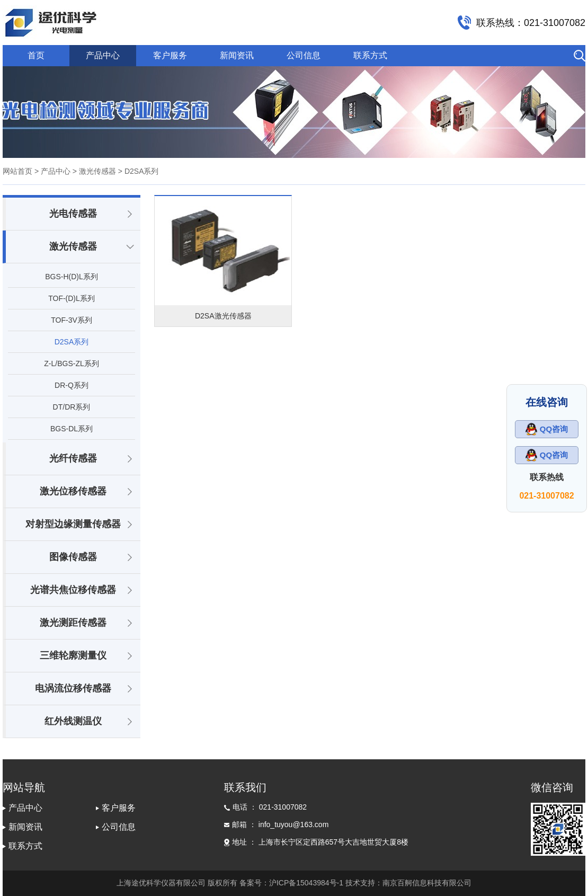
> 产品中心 (52, 171)
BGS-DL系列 (72, 429)
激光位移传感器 (73, 491)
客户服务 (170, 55)
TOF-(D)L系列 (72, 298)
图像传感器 (73, 557)
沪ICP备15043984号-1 (306, 883)
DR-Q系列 (72, 385)
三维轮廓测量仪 (73, 655)
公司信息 (304, 55)
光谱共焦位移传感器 (73, 590)
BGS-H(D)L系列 (72, 277)
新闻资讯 (237, 55)
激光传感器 (73, 246)
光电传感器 (73, 214)
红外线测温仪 (73, 721)
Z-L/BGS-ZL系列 (71, 363)
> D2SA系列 (137, 171)
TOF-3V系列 (72, 320)
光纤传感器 (73, 458)
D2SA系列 (72, 342)
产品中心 (103, 55)
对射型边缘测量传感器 (73, 524)
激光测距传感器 (73, 623)
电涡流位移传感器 (73, 688)
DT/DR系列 (72, 407)
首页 (36, 55)
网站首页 (17, 171)
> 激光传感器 (93, 171)
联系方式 (370, 55)
